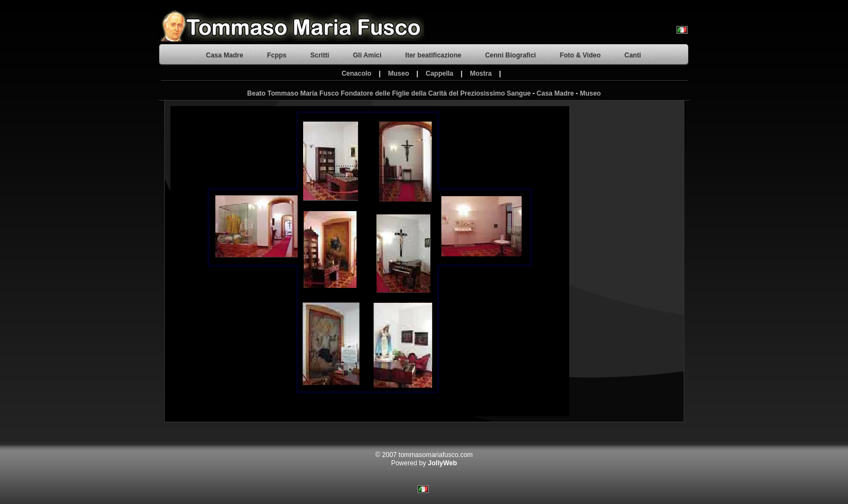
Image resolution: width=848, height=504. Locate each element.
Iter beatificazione (433, 55)
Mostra (481, 73)
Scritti (320, 55)
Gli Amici (367, 55)
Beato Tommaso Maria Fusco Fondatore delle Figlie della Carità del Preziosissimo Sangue (389, 93)
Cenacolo (356, 73)
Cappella (440, 73)
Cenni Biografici (511, 55)
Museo (398, 73)
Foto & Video (580, 55)
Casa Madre (224, 55)
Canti (633, 55)
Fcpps (277, 55)
